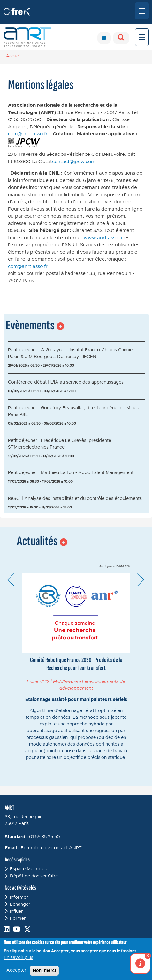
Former (18, 919)
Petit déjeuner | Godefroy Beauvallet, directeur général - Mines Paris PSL (73, 411)
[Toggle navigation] (142, 11)
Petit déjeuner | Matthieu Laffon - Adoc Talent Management (71, 473)
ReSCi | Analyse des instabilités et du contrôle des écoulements (75, 499)
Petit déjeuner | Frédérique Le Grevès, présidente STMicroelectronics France (60, 444)
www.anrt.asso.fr (103, 238)
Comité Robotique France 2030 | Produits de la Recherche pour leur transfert (76, 664)
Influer (16, 912)
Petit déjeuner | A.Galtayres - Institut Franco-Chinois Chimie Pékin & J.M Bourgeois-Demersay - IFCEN (70, 353)
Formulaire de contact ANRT (51, 848)
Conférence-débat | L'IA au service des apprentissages (66, 382)
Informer (19, 897)
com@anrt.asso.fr (28, 134)
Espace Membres (28, 869)
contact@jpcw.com (74, 162)
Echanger (20, 904)
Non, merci (44, 970)
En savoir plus (19, 958)
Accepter (16, 970)
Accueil (13, 56)
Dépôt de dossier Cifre (34, 876)
